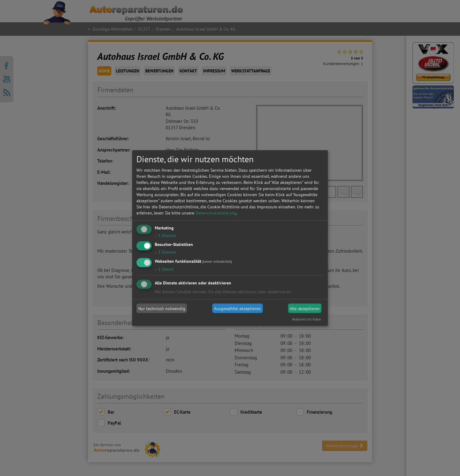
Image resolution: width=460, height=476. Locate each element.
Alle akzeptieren (305, 308)
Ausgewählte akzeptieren (237, 308)
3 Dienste (165, 252)
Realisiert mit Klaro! (307, 319)
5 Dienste (165, 235)
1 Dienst (164, 269)
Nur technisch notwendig (162, 308)
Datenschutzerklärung (216, 213)
